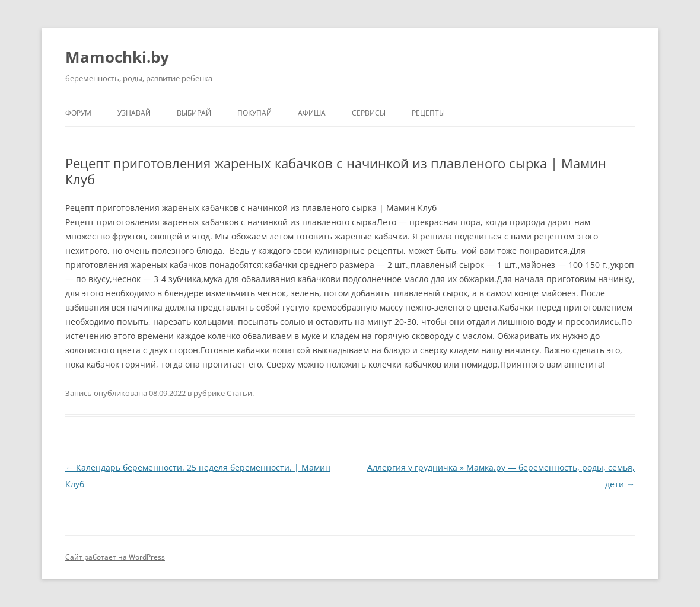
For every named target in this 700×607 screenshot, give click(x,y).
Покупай (254, 113)
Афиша (312, 113)
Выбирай (194, 113)
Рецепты (428, 113)
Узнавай (134, 113)
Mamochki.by (117, 57)
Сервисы (369, 113)
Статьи (239, 393)
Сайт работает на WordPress (115, 557)
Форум (78, 113)
